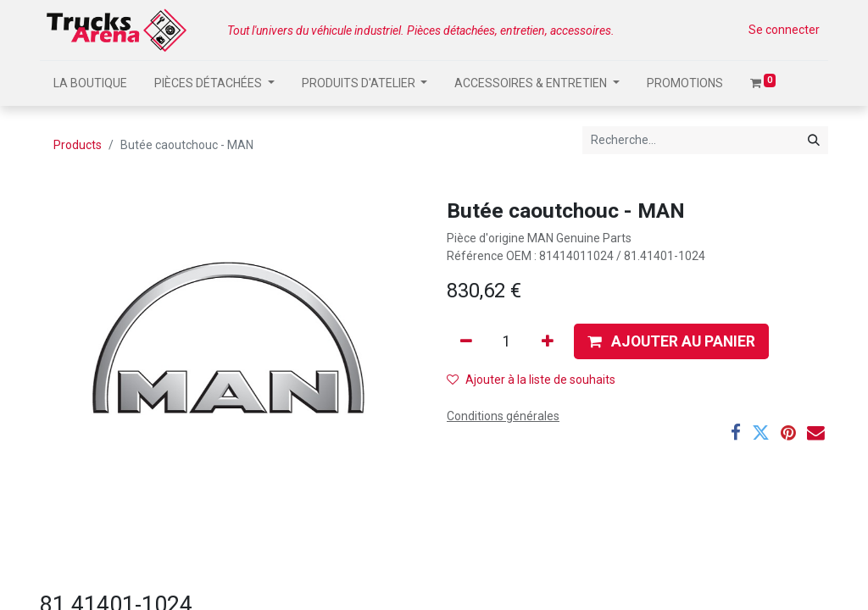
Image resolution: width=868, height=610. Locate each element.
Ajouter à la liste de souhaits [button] (531, 380)
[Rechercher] (814, 140)
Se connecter (784, 30)
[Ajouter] (548, 341)
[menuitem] (90, 83)
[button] (671, 341)
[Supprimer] (466, 341)
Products (78, 145)
